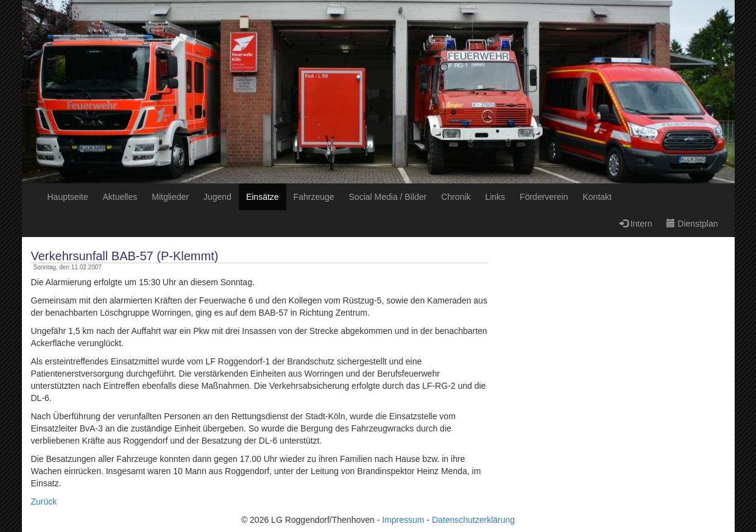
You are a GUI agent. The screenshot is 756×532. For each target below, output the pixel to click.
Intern (636, 224)
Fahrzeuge (314, 197)
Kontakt (597, 197)
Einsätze (263, 197)
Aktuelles (120, 197)
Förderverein (544, 197)
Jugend (217, 197)
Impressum (403, 520)
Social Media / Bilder (388, 197)
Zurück (44, 502)
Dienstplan (692, 224)
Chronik (456, 197)
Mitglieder (170, 197)
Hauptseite (68, 197)
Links (495, 197)
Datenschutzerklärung (473, 520)
